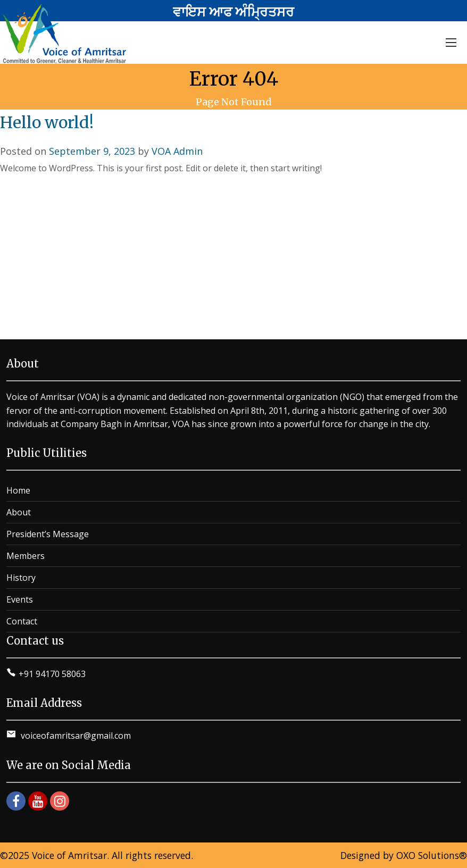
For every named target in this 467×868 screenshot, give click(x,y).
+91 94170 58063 (52, 674)
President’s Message (48, 534)
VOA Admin (177, 151)
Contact (22, 621)
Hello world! (47, 122)
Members (26, 556)
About (19, 512)
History (21, 578)
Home (18, 490)
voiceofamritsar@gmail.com (75, 736)
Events (20, 599)
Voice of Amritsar (69, 855)
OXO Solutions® (432, 855)
